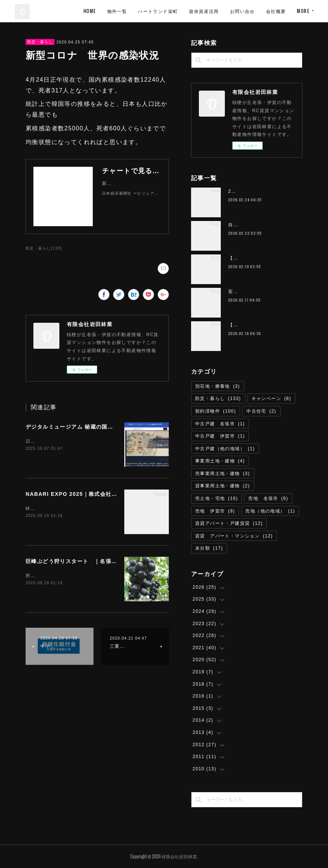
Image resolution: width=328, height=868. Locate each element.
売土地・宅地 (217, 498)
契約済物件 (216, 411)
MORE (301, 11)
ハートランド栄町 (223, 11)
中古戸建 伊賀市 (220, 436)
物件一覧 (182, 11)
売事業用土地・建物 (223, 474)
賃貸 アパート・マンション (234, 536)
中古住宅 (261, 411)
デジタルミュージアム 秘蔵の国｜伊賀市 (78, 427)
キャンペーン (271, 399)
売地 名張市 (268, 498)
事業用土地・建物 (220, 461)
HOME (155, 11)
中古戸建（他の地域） (225, 449)
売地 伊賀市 (215, 511)
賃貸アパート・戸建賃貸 (229, 523)
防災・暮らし (40, 42)
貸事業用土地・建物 (223, 486)
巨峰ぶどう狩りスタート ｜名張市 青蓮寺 (83, 561)
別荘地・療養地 (218, 386)
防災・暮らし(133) (44, 248)
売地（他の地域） (270, 511)
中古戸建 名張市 (220, 424)
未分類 (209, 548)
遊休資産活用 (269, 11)
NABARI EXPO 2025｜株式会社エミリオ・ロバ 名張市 (100, 494)
